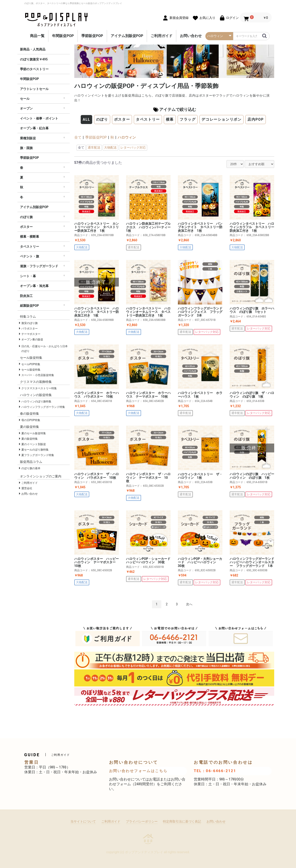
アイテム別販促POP (127, 36)
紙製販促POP (30, 306)
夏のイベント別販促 (34, 444)
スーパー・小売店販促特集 (38, 375)
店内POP (256, 119)
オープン (26, 108)
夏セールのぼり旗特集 (35, 450)
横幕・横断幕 (30, 237)
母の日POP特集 (31, 420)
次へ (189, 604)
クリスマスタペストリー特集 (39, 388)
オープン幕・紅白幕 (34, 128)
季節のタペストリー (34, 69)
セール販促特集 (31, 370)
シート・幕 (28, 276)
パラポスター (30, 329)
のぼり (102, 119)
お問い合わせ (191, 36)
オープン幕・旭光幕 (34, 286)
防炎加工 (26, 296)
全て (78, 137)
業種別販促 (28, 138)
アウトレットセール (34, 89)
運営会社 (27, 488)
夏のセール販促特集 (34, 433)
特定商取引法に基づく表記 (182, 821)
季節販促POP (92, 36)
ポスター (26, 227)
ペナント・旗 (30, 256)
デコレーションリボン (221, 119)
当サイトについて (83, 821)
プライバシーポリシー (142, 821)
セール (25, 99)
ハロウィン (127, 137)
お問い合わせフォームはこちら (138, 771)
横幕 (170, 119)
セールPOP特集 (31, 364)
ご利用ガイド (162, 36)
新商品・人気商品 (33, 49)
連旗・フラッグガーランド (39, 266)
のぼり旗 (26, 217)
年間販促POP (63, 36)
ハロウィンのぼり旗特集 (36, 402)
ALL (86, 119)
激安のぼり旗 (30, 323)
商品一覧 (37, 36)
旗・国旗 (26, 148)
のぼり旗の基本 (31, 468)
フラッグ (188, 119)
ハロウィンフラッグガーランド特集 (43, 407)
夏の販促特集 (30, 439)
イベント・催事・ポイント (39, 118)
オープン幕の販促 (32, 339)
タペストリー (30, 247)
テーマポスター (31, 334)
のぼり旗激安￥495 (34, 59)
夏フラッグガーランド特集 (38, 455)
